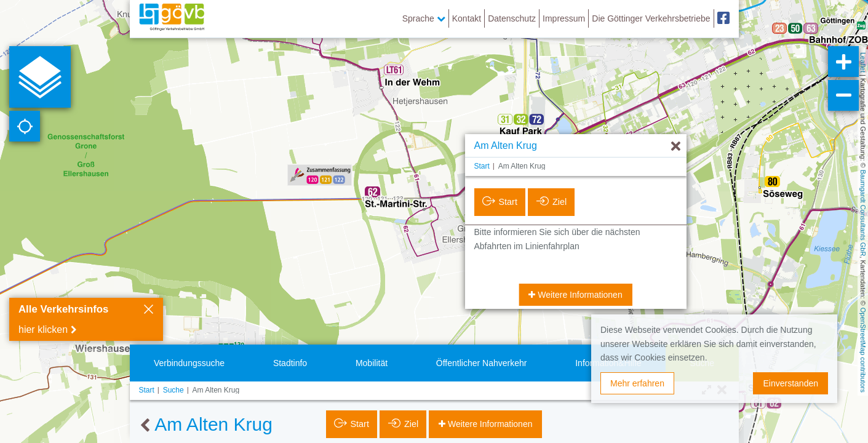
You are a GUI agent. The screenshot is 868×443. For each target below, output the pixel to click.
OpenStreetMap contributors (863, 350)
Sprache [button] (424, 18)
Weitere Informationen (579, 295)
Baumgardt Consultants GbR (863, 213)
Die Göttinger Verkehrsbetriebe (651, 18)
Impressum (564, 18)
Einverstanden (790, 383)
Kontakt (467, 18)
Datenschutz (512, 18)
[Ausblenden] (676, 147)
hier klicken (43, 329)
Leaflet (863, 62)
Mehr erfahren (637, 383)
